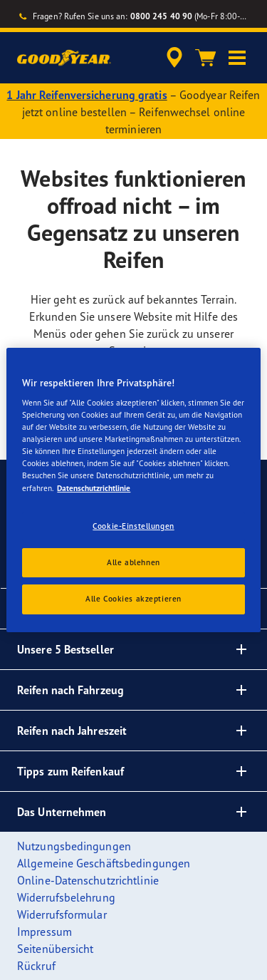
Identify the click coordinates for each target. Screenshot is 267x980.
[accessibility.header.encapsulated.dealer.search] (174, 58)
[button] (237, 58)
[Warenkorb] (206, 58)
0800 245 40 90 (161, 16)
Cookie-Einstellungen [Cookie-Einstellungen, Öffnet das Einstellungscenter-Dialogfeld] (133, 526)
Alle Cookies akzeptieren (133, 599)
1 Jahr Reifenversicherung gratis (87, 95)
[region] (133, 490)
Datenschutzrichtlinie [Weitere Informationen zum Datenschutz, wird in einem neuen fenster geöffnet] (94, 488)
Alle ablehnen (133, 562)
